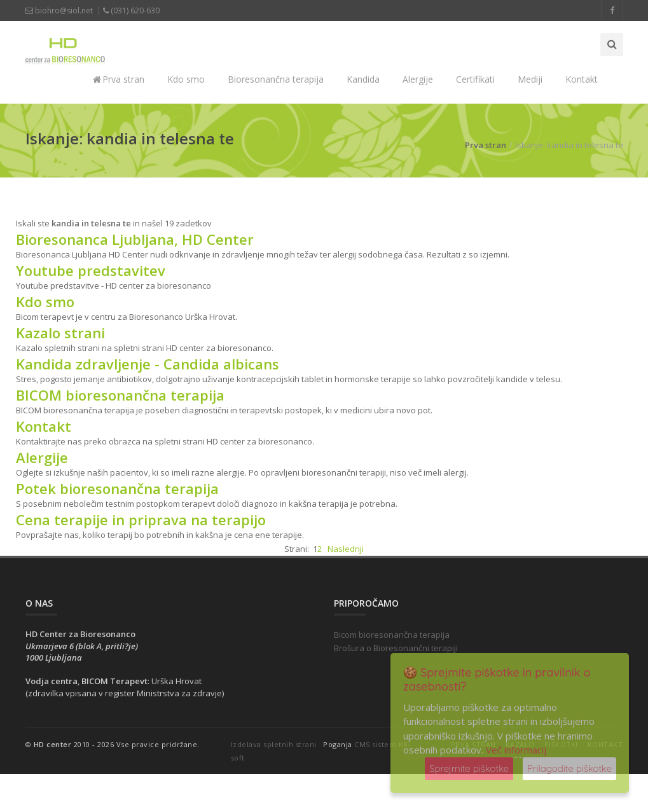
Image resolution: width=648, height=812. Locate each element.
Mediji (530, 79)
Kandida (363, 79)
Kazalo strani (60, 333)
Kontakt (582, 79)
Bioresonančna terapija (276, 79)
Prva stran (119, 79)
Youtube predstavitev (91, 270)
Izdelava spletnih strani (274, 744)
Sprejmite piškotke (469, 768)
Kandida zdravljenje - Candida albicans (148, 364)
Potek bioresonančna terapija (117, 488)
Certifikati (475, 79)
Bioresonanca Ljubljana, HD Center (135, 239)
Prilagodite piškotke (569, 768)
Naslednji (346, 549)
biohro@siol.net (59, 10)
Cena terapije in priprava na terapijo (141, 520)
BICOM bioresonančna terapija (120, 395)
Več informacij (516, 750)
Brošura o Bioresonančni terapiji (396, 648)
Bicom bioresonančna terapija (392, 635)
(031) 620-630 (131, 10)
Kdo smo (186, 79)
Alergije (418, 79)
